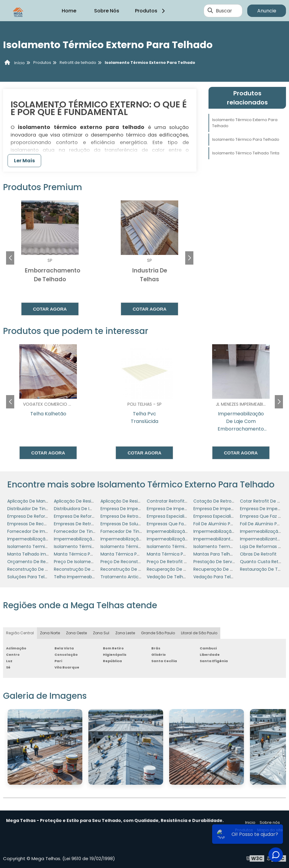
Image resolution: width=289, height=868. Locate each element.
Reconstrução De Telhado (128, 569)
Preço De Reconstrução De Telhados (139, 562)
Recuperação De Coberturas (224, 569)
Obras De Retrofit (258, 554)
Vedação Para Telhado (217, 577)
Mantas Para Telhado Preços (223, 554)
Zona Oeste (76, 633)
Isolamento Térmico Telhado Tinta (246, 153)
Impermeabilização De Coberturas (183, 531)
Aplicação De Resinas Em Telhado (89, 501)
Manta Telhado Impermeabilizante (44, 554)
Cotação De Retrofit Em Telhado (228, 501)
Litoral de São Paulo (199, 633)
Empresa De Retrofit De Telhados (135, 516)
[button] (189, 258)
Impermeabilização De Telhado (227, 531)
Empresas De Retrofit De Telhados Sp (93, 524)
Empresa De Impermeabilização (134, 509)
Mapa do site (270, 830)
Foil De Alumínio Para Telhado (225, 524)
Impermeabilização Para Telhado (135, 539)
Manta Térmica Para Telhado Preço (138, 554)
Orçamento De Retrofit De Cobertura (47, 562)
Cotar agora (50, 309)
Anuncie (267, 11)
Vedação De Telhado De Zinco (179, 577)
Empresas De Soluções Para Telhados (140, 524)
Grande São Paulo (158, 633)
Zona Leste (125, 633)
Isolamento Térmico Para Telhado (246, 139)
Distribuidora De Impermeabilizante (91, 509)
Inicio (250, 822)
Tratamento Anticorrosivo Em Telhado (141, 577)
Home (69, 11)
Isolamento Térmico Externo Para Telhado (245, 123)
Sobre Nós (107, 11)
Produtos (151, 11)
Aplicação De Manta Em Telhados (43, 501)
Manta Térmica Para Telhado (85, 554)
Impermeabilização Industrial (84, 539)
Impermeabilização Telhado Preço (183, 539)
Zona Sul (101, 633)
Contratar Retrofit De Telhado (178, 501)
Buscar (224, 11)
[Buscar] (210, 11)
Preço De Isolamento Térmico (85, 562)
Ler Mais (24, 161)
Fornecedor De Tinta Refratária (87, 531)
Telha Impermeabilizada (79, 577)
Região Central (20, 633)
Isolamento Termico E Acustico (40, 546)
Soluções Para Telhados (32, 577)
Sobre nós (270, 822)
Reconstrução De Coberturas (38, 569)
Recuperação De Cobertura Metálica (186, 569)
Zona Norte (50, 633)
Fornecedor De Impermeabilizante (43, 531)
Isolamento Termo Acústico (223, 546)
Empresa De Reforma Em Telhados (91, 516)
